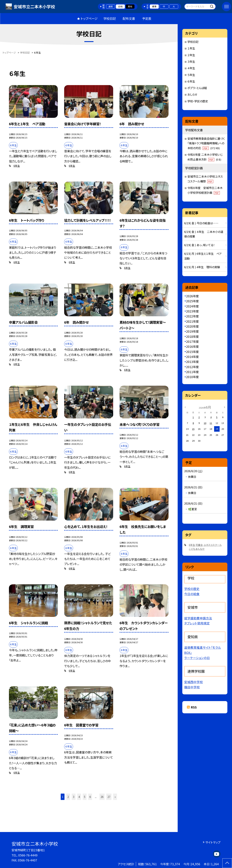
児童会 (199, 545)
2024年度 (192, 306)
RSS (194, 707)
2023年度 (192, 311)
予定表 (147, 18)
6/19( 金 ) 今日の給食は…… (201, 223)
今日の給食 (192, 594)
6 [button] (90, 797)
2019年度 (192, 331)
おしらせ (192, 94)
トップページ (89, 18)
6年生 (17, 166)
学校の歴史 (192, 589)
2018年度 (192, 337)
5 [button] (85, 797)
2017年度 (192, 341)
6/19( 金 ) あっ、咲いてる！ (199, 245)
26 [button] (102, 797)
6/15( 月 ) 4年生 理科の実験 (202, 267)
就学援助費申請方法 (198, 618)
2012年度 (192, 367)
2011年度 (192, 372)
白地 (120, 6)
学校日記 (110, 18)
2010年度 (192, 377)
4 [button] (79, 797)
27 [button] (109, 797)
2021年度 (192, 321)
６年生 (191, 81)
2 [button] (68, 797)
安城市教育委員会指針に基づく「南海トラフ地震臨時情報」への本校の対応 (206, 143)
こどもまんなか (197, 549)
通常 (111, 6)
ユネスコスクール (213, 545)
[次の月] (224, 407)
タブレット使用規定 (197, 623)
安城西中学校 (193, 682)
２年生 (191, 55)
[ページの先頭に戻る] (227, 863)
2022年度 (192, 316)
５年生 (191, 75)
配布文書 (129, 18)
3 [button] (74, 797)
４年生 (191, 68)
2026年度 (192, 296)
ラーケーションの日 (197, 658)
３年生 (191, 61)
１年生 (191, 48)
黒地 (130, 6)
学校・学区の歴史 (198, 101)
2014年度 (192, 357)
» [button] (115, 797)
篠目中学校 (192, 687)
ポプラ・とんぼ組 (197, 88)
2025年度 (192, 301)
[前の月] (185, 407)
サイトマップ (213, 842)
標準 (154, 6)
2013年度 (192, 362)
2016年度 (192, 346)
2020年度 (192, 326)
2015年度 (192, 352)
